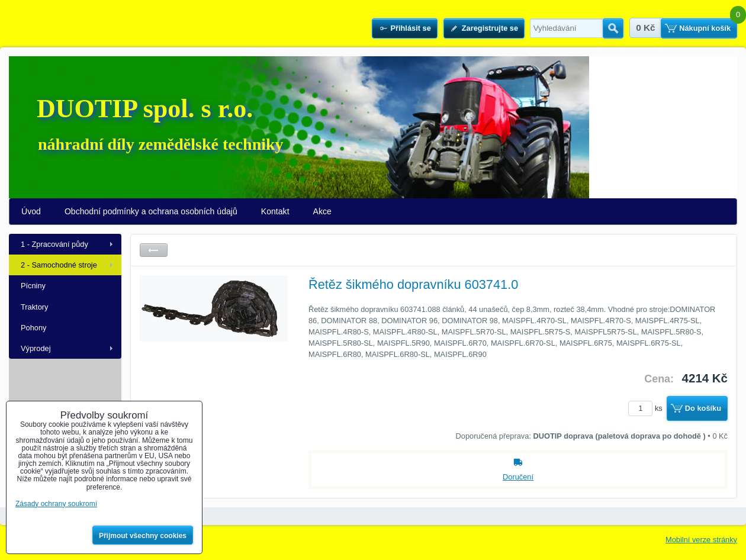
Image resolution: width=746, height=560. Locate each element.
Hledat (613, 28)
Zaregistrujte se (490, 28)
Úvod (31, 211)
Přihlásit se (410, 28)
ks (647, 408)
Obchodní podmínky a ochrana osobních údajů (151, 211)
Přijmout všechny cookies (143, 536)
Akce (322, 211)
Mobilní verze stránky (701, 540)
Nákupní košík (705, 28)
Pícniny (33, 286)
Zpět (154, 250)
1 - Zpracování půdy (54, 244)
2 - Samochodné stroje (59, 265)
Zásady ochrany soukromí (56, 504)
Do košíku (703, 408)
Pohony (33, 328)
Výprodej (36, 348)
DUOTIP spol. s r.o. (145, 109)
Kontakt (275, 211)
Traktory (34, 307)
